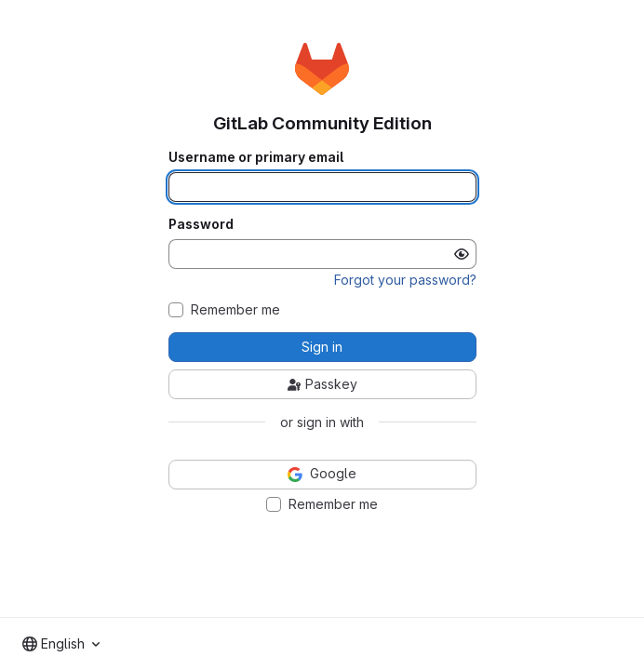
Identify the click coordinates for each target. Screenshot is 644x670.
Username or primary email (256, 157)
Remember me (235, 310)
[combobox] (61, 644)
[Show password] (462, 254)
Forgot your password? (405, 280)
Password (201, 224)
